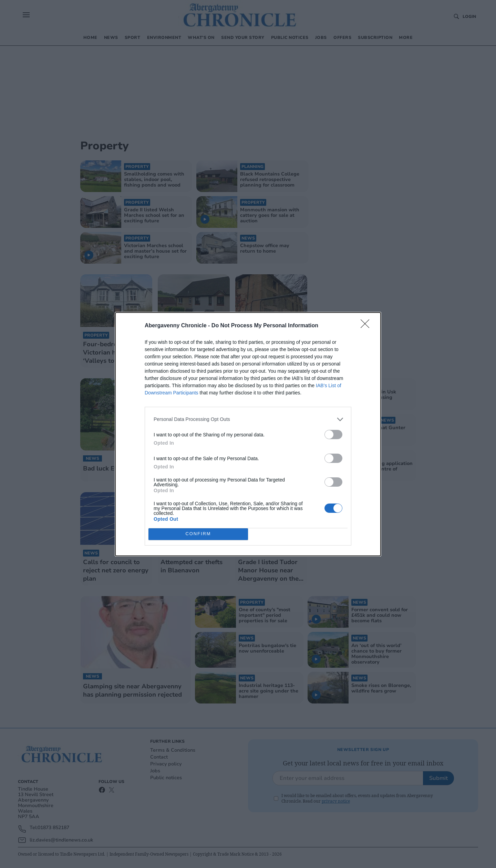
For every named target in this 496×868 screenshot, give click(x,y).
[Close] (367, 326)
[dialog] (248, 434)
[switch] (333, 435)
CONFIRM (198, 534)
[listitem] (248, 419)
